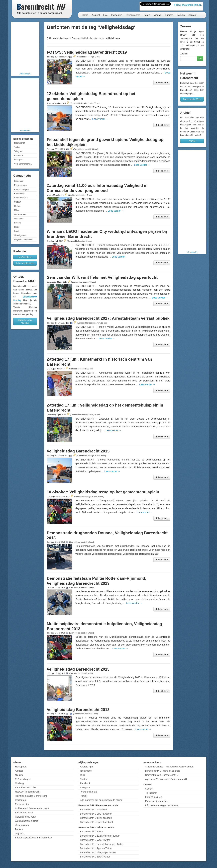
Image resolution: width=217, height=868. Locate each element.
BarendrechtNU (21, 198)
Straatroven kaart (24, 813)
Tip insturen (151, 793)
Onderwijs (19, 219)
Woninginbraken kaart (26, 821)
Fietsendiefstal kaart (25, 817)
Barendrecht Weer (192, 99)
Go (200, 58)
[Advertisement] (25, 48)
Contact (192, 15)
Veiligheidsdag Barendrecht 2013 (78, 669)
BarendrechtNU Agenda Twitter (96, 848)
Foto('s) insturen (153, 797)
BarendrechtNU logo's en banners (163, 771)
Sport (17, 231)
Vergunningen (22, 825)
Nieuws (19, 775)
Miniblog (19, 783)
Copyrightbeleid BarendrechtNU (162, 775)
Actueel (96, 15)
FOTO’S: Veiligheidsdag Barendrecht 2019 (87, 52)
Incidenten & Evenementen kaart (32, 808)
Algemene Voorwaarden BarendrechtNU (166, 779)
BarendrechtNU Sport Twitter (95, 857)
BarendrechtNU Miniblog (25, 321)
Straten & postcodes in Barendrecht (33, 838)
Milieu (17, 210)
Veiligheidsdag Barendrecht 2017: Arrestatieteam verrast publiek (108, 318)
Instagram (19, 160)
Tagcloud (20, 833)
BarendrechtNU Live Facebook (96, 814)
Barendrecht (20, 194)
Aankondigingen (21, 189)
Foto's (147, 15)
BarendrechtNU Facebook (94, 810)
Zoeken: (184, 54)
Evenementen (133, 15)
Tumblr (84, 796)
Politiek (17, 223)
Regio (17, 227)
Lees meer (162, 82)
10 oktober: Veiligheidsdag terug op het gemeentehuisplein (103, 492)
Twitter (17, 147)
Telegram (18, 151)
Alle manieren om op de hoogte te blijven (101, 800)
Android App (86, 767)
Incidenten (117, 15)
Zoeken (181, 15)
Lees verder (100, 119)
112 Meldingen (23, 779)
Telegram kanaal (89, 792)
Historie (18, 206)
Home (85, 15)
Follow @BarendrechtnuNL (188, 5)
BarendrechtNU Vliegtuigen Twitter (98, 852)
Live (105, 15)
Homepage (21, 767)
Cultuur (17, 202)
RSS (83, 775)
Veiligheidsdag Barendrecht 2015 (78, 451)
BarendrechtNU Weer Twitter (95, 840)
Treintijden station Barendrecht (31, 796)
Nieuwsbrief (19, 143)
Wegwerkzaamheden (24, 240)
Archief (192, 141)
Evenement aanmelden (157, 801)
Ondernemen (20, 214)
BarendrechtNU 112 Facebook (96, 818)
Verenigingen (20, 235)
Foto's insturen (25, 257)
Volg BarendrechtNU (23, 164)
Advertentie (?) (25, 74)
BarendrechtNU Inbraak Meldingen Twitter (102, 844)
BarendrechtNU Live (26, 787)
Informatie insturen (25, 263)
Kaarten (169, 15)
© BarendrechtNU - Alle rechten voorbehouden (169, 767)
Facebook (19, 155)
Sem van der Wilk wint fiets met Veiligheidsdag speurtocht (102, 277)
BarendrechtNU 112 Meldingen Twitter (100, 836)
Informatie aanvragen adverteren (162, 805)
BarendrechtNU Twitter (92, 832)
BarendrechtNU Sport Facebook (97, 822)
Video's (157, 15)
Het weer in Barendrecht (28, 792)
